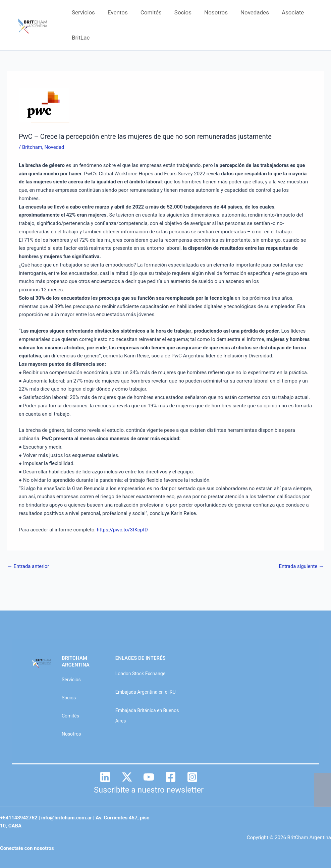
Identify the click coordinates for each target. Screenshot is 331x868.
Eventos (116, 12)
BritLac (80, 38)
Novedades (247, 12)
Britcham (32, 147)
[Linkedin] (105, 777)
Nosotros (210, 12)
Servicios (83, 12)
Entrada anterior (28, 566)
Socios (178, 12)
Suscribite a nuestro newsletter (149, 790)
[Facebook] (171, 777)
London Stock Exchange (140, 674)
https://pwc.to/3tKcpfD (123, 530)
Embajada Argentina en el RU (146, 692)
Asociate (284, 12)
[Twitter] (127, 777)
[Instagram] (192, 777)
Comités (148, 12)
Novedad (54, 147)
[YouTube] (149, 777)
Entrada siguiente (301, 566)
